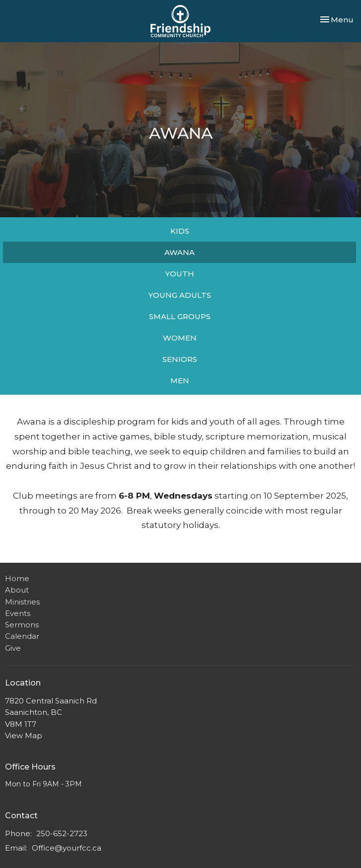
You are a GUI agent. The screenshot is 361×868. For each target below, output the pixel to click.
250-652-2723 (62, 833)
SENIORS (180, 359)
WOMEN (180, 338)
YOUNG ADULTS (180, 295)
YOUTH (180, 274)
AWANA (180, 252)
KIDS (180, 231)
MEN (180, 381)
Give (13, 648)
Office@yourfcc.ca (67, 848)
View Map (24, 736)
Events (18, 613)
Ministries (22, 602)
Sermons (22, 625)
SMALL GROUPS (180, 316)
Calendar (22, 636)
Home (17, 578)
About (17, 590)
